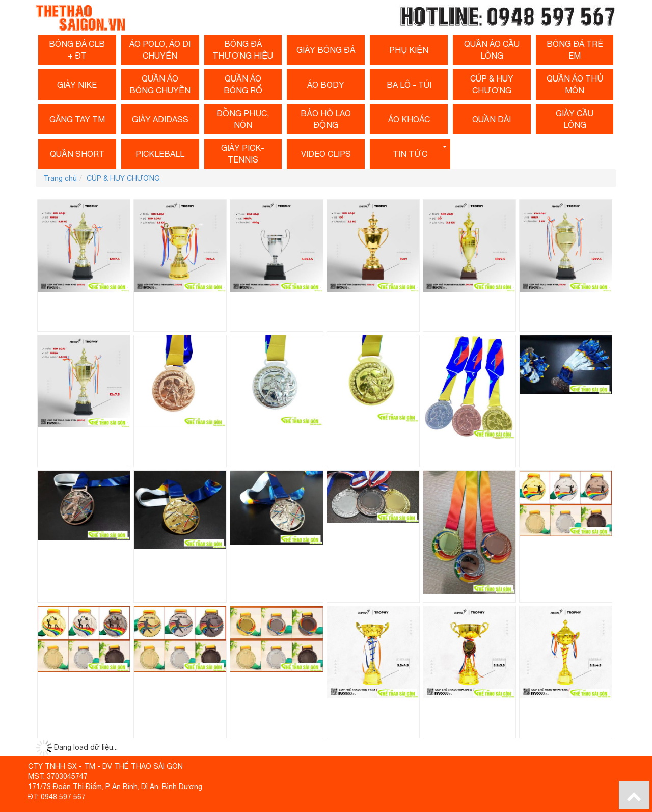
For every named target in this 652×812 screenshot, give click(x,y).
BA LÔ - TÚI (409, 85)
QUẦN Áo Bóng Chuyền (160, 84)
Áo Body (326, 85)
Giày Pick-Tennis (243, 154)
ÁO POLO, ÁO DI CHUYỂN (160, 50)
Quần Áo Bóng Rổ (243, 84)
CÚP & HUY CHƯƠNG (492, 84)
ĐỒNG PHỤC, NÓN (243, 119)
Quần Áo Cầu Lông (492, 50)
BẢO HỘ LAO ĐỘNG (326, 119)
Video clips (326, 154)
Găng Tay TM (77, 119)
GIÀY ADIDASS (160, 119)
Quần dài (492, 119)
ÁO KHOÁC (409, 119)
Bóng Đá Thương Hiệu (243, 50)
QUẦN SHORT (77, 154)
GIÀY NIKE (77, 85)
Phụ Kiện (409, 50)
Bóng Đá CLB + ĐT (77, 50)
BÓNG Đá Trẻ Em (575, 50)
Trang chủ (60, 178)
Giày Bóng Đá (326, 50)
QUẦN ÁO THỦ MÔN (575, 84)
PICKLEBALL (160, 154)
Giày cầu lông (575, 119)
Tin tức (410, 154)
